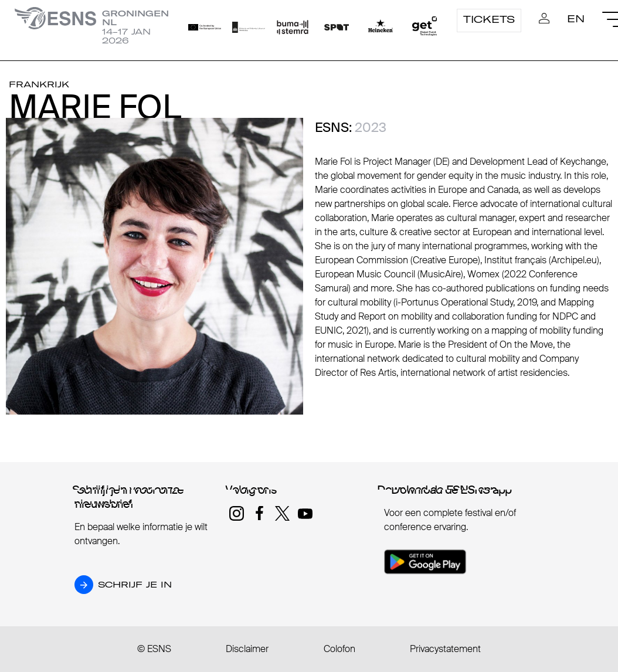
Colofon (339, 649)
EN (576, 19)
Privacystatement (445, 649)
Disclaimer (247, 649)
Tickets (489, 19)
